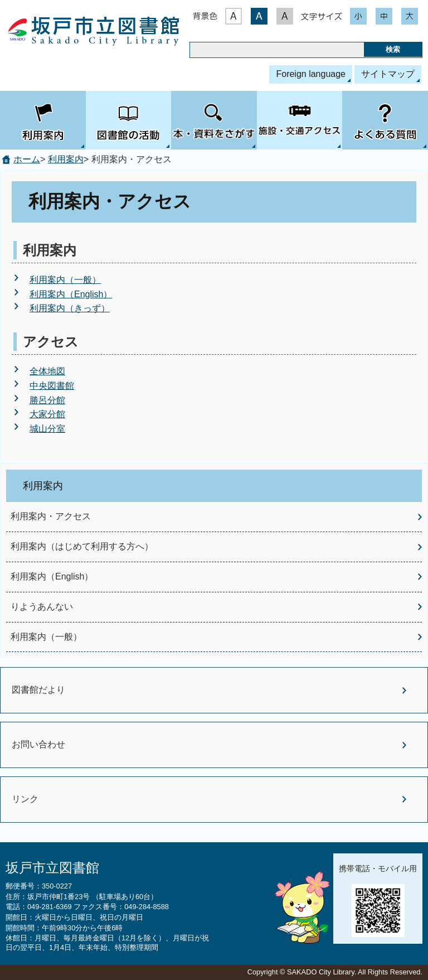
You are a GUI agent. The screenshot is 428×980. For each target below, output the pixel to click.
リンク (25, 799)
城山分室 (47, 429)
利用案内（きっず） (70, 308)
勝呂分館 (47, 400)
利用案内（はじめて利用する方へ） (82, 546)
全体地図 (47, 371)
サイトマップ (388, 74)
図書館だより (38, 690)
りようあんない (42, 607)
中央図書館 (52, 386)
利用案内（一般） (65, 280)
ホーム (27, 159)
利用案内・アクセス (51, 516)
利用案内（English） (71, 294)
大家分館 (47, 414)
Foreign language (311, 74)
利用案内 (66, 159)
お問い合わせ (38, 744)
